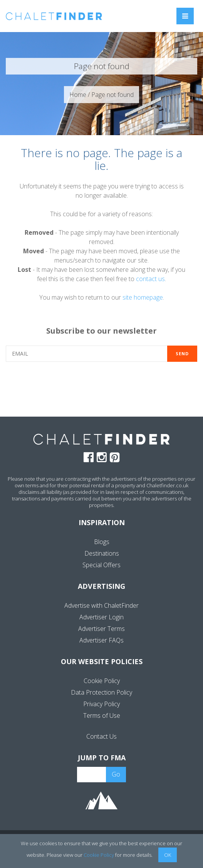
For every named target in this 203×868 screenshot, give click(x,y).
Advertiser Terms (101, 629)
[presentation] (102, 388)
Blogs (102, 542)
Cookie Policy (102, 681)
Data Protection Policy (101, 692)
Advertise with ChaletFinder (101, 605)
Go (116, 774)
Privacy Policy (101, 704)
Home (78, 95)
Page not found (112, 95)
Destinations (102, 553)
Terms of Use (102, 715)
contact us (150, 279)
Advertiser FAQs (101, 640)
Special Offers (101, 565)
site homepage (143, 297)
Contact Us (101, 736)
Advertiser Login (101, 617)
